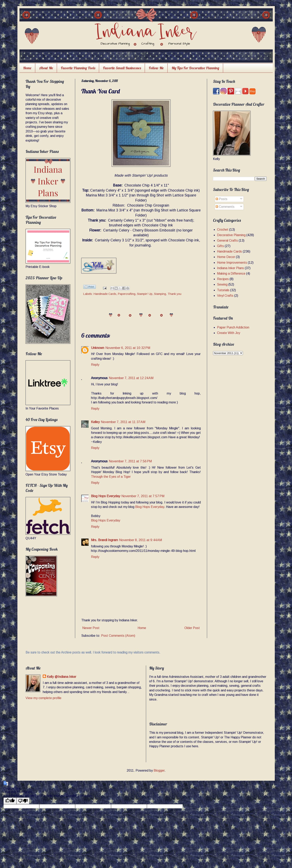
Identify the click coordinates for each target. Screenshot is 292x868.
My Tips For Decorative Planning (195, 68)
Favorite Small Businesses (122, 68)
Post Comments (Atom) (118, 636)
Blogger (159, 770)
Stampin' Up (145, 294)
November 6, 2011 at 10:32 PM (128, 348)
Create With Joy (229, 333)
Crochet (223, 230)
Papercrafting (127, 294)
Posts (221, 199)
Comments (225, 207)
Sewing (222, 284)
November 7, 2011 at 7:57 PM (143, 496)
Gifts (220, 246)
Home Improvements (232, 263)
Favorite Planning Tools (78, 68)
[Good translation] (10, 801)
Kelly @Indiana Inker (62, 677)
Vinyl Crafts (225, 296)
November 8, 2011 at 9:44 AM (141, 540)
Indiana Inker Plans (230, 268)
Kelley (95, 422)
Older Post (192, 628)
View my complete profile (43, 698)
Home (27, 68)
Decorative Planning (231, 235)
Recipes (223, 279)
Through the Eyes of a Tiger (111, 477)
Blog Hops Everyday (106, 496)
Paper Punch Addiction (233, 327)
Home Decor (226, 257)
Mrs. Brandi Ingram (104, 540)
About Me (46, 68)
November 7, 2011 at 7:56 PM (130, 461)
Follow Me (156, 68)
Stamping (160, 294)
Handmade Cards (105, 294)
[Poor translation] (23, 801)
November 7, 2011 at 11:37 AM (123, 422)
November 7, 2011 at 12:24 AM (131, 378)
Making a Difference (231, 274)
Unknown (98, 348)
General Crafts (227, 240)
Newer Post (91, 628)
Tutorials (223, 290)
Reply (95, 365)
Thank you (174, 294)
